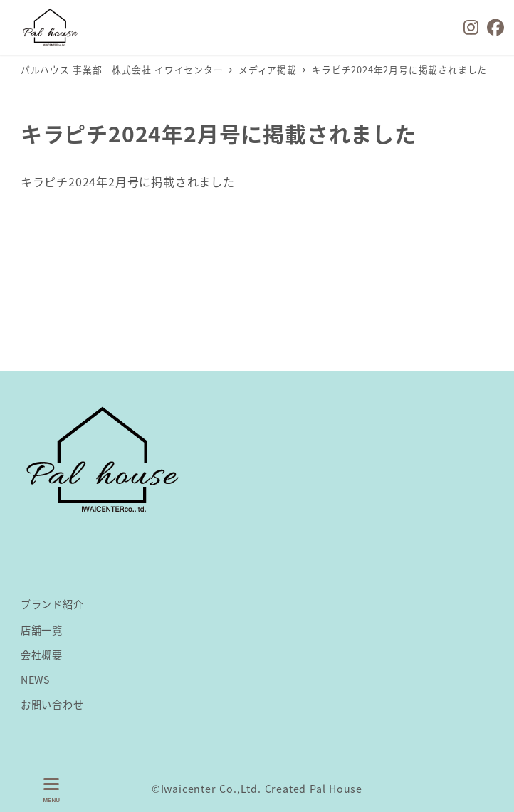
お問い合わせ (52, 705)
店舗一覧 (42, 630)
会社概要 (42, 655)
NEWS (35, 680)
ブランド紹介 (52, 604)
